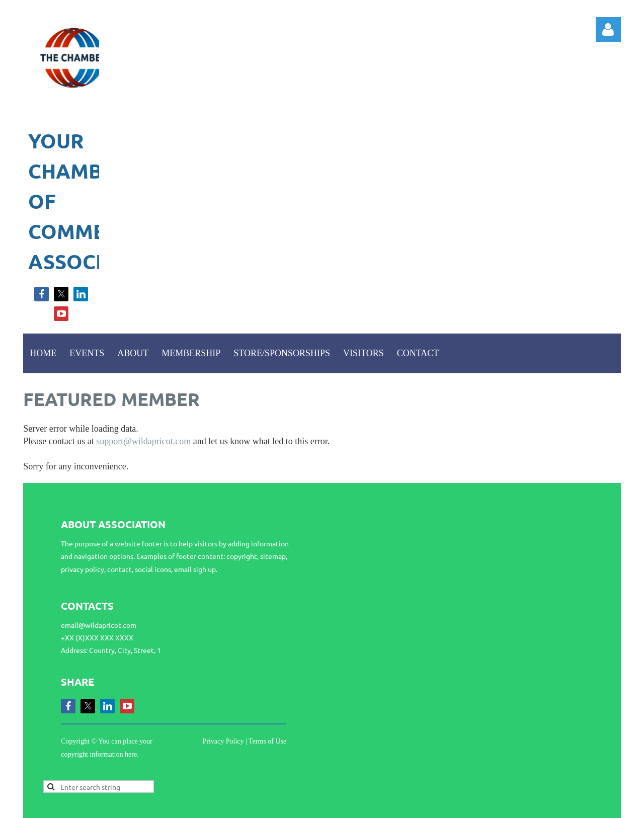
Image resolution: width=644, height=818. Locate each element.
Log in (608, 30)
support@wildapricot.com (143, 441)
